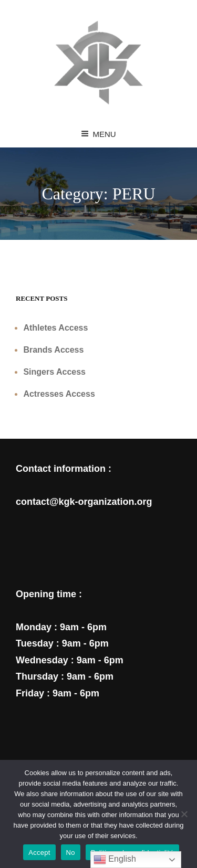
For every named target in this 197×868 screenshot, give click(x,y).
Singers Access (54, 372)
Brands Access (53, 350)
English (115, 860)
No (71, 853)
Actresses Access (59, 394)
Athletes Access (55, 328)
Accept (39, 853)
